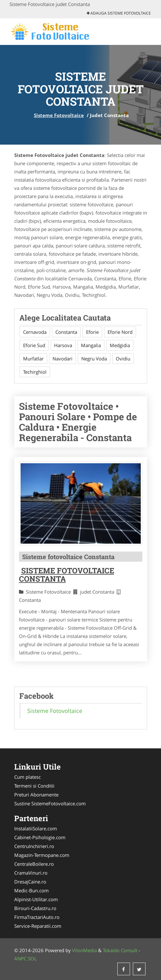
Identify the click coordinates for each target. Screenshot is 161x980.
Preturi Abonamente (36, 795)
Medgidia (120, 345)
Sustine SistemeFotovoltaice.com (50, 803)
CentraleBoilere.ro (34, 864)
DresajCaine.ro (30, 882)
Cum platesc (28, 777)
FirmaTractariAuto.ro (37, 917)
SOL (32, 958)
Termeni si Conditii (34, 786)
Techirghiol (35, 372)
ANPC (20, 958)
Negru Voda (94, 359)
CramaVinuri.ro (31, 873)
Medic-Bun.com (31, 890)
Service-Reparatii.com (38, 926)
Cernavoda (35, 332)
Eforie (92, 332)
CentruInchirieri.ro (34, 846)
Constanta (66, 332)
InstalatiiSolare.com (36, 828)
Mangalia (91, 345)
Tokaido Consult (120, 950)
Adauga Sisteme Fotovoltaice (119, 13)
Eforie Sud (34, 345)
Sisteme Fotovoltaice (59, 115)
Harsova (63, 345)
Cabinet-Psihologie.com (40, 837)
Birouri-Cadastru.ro (35, 908)
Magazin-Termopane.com (42, 855)
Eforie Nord (120, 332)
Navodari (62, 359)
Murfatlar (33, 359)
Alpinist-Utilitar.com (36, 899)
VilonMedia (84, 950)
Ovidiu (123, 359)
